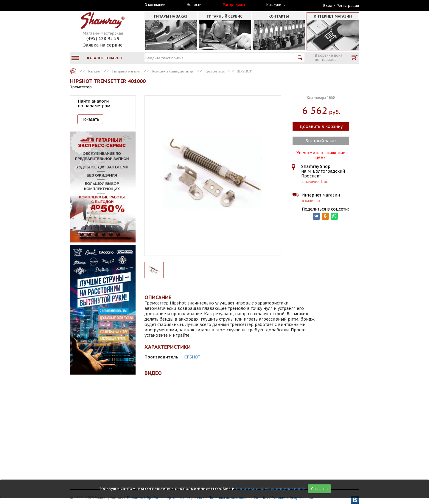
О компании (155, 5)
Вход (328, 6)
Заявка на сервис (103, 45)
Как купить (275, 5)
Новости (194, 5)
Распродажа (234, 5)
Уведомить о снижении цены (321, 154)
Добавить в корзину (321, 126)
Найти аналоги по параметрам (94, 103)
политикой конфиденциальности (271, 488)
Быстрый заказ (321, 141)
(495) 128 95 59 (103, 38)
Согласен (319, 489)
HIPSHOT (191, 357)
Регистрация (348, 6)
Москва (97, 5)
